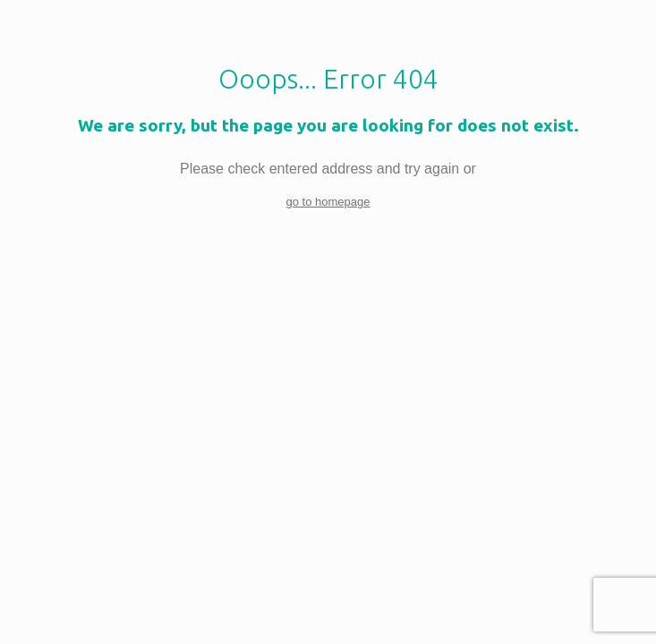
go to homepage (328, 202)
